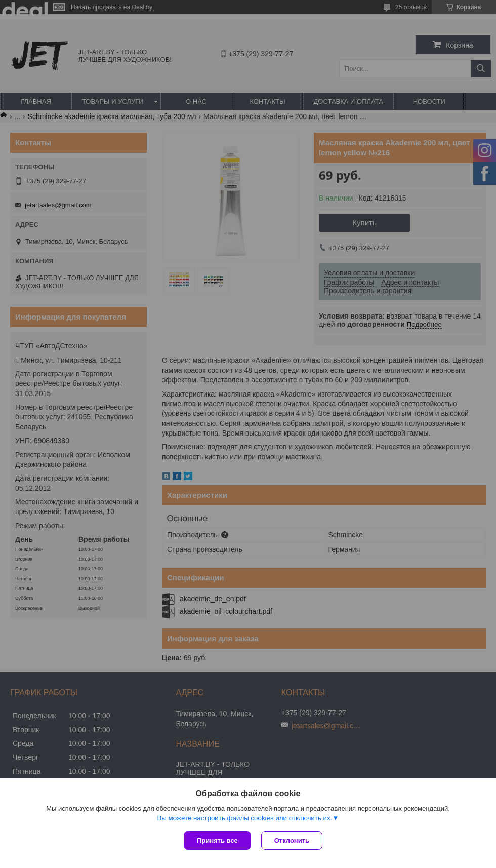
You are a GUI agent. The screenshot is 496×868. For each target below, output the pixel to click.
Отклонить (292, 840)
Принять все (217, 840)
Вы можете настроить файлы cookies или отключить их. (244, 818)
